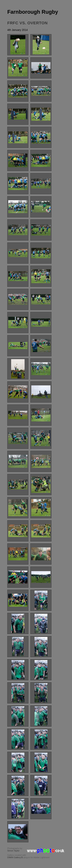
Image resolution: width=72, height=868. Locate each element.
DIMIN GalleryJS (15, 857)
